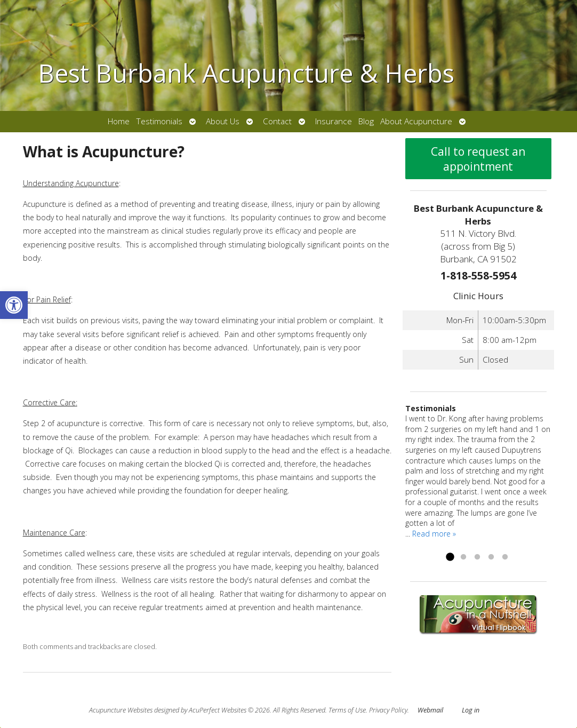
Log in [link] (471, 710)
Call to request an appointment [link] (478, 159)
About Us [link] (223, 121)
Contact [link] (277, 121)
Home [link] (119, 121)
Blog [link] (366, 121)
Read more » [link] (434, 534)
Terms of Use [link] (347, 710)
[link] (14, 305)
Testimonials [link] (159, 121)
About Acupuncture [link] (416, 121)
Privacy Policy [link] (388, 710)
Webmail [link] (430, 710)
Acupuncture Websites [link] (121, 710)
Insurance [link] (334, 121)
